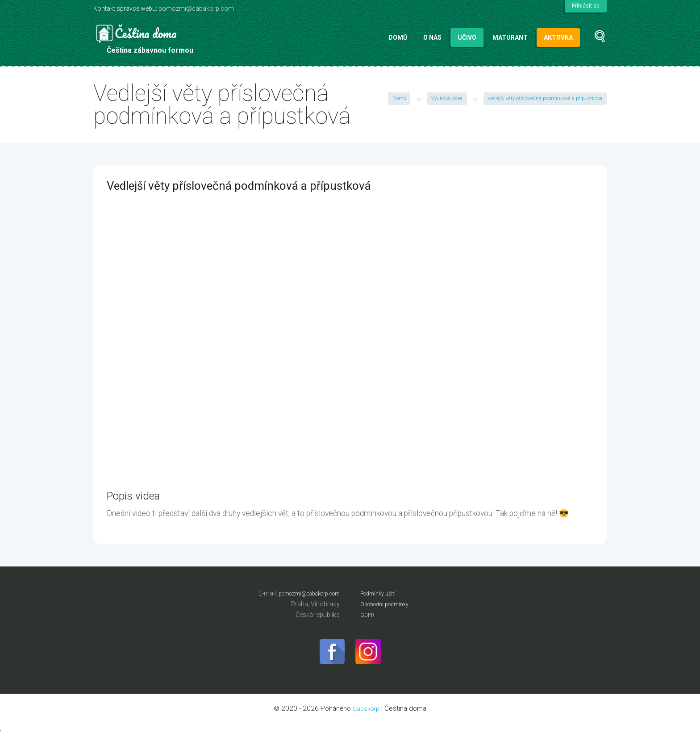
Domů (398, 37)
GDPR (369, 615)
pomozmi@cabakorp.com (196, 8)
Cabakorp (366, 712)
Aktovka (558, 37)
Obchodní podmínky (389, 604)
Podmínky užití (381, 593)
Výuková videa (439, 100)
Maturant (510, 37)
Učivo (467, 37)
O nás (432, 37)
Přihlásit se (585, 6)
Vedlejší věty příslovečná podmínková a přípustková (542, 100)
